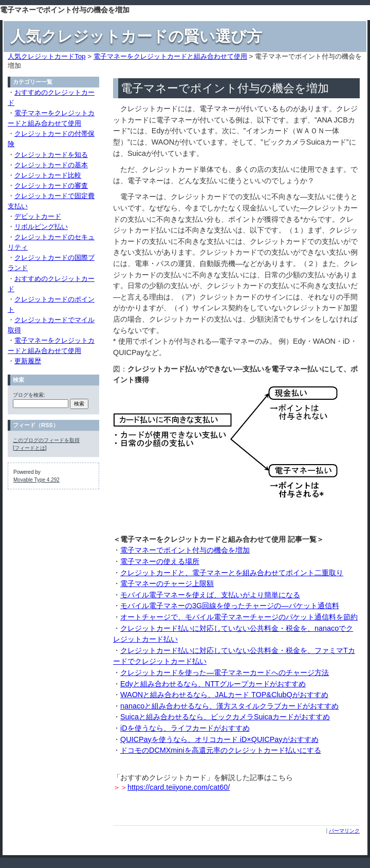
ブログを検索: (29, 395)
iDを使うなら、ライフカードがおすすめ (185, 728)
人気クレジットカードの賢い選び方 (136, 36)
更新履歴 (28, 361)
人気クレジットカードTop (47, 56)
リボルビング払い (41, 227)
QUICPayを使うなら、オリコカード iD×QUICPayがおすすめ (219, 739)
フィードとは (30, 448)
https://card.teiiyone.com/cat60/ (179, 787)
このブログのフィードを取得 (46, 440)
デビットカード (38, 216)
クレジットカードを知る (51, 155)
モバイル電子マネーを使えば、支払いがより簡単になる (210, 595)
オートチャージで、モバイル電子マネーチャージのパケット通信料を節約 (239, 617)
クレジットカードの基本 (51, 165)
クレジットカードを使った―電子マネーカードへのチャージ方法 (225, 672)
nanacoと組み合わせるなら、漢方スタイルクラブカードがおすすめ (229, 706)
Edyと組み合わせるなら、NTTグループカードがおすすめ (213, 684)
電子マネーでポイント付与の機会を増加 (185, 550)
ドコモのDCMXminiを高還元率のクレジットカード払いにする (221, 750)
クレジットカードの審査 (51, 185)
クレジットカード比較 (48, 175)
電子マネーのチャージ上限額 (167, 583)
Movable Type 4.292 (36, 480)
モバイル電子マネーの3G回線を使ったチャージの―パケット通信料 (230, 606)
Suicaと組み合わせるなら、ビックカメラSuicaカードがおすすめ (225, 717)
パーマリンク (344, 831)
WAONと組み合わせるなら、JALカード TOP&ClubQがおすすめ (224, 695)
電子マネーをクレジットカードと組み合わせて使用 (170, 56)
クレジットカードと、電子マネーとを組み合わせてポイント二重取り (232, 573)
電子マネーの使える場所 (160, 561)
